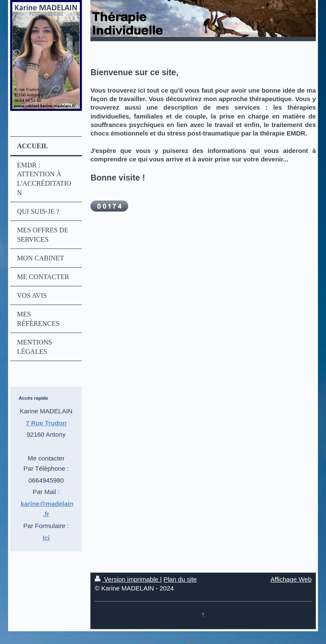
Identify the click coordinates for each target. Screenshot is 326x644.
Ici (46, 538)
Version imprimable (127, 579)
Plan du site (180, 579)
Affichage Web (291, 579)
